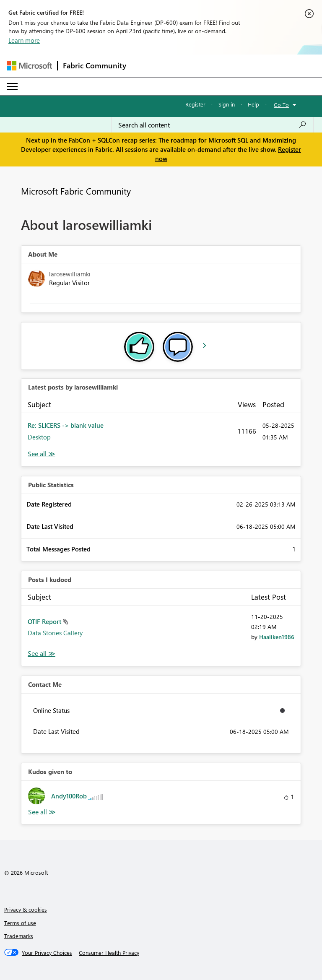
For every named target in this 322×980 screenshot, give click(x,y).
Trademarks (19, 936)
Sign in (227, 104)
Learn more (24, 40)
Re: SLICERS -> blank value (66, 425)
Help (253, 104)
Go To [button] (281, 105)
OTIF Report (45, 621)
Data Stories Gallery (55, 633)
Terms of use (20, 923)
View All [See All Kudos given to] (42, 812)
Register (195, 104)
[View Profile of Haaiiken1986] (277, 637)
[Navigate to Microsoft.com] (29, 66)
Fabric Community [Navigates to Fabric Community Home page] (95, 65)
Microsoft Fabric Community (76, 191)
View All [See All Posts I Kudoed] (42, 654)
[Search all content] (212, 125)
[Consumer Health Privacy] (109, 953)
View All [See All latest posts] (42, 454)
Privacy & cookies (26, 909)
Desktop (39, 437)
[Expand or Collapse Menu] (12, 86)
